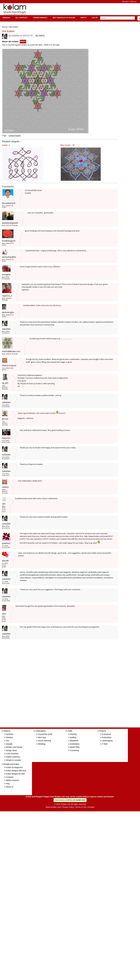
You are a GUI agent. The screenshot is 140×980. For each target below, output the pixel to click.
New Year (42, 737)
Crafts (83, 18)
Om (8, 741)
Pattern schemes (13, 757)
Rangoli (6, 18)
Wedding (42, 744)
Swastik (9, 744)
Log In (95, 18)
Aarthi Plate (75, 747)
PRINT (23, 41)
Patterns (7, 731)
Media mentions (13, 780)
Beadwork (74, 741)
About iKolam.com (53, 807)
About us (10, 787)
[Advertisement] (78, 9)
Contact (91, 807)
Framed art (106, 734)
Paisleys (9, 737)
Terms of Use (81, 807)
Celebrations (41, 731)
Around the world (45, 734)
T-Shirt (105, 744)
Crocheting (74, 750)
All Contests (21, 18)
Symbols (10, 734)
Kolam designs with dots (16, 771)
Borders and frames (14, 747)
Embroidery (75, 744)
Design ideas (11, 750)
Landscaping (107, 741)
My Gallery (40, 35)
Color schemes (12, 754)
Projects (103, 731)
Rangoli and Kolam (11, 764)
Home (5, 27)
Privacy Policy (68, 807)
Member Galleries (129, 1)
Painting (73, 734)
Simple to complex (14, 760)
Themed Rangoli (40, 18)
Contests (10, 777)
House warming (44, 741)
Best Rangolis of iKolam (64, 18)
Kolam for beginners (14, 767)
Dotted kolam (15, 136)
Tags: (4, 135)
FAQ (8, 784)
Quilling (73, 737)
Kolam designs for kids (15, 774)
